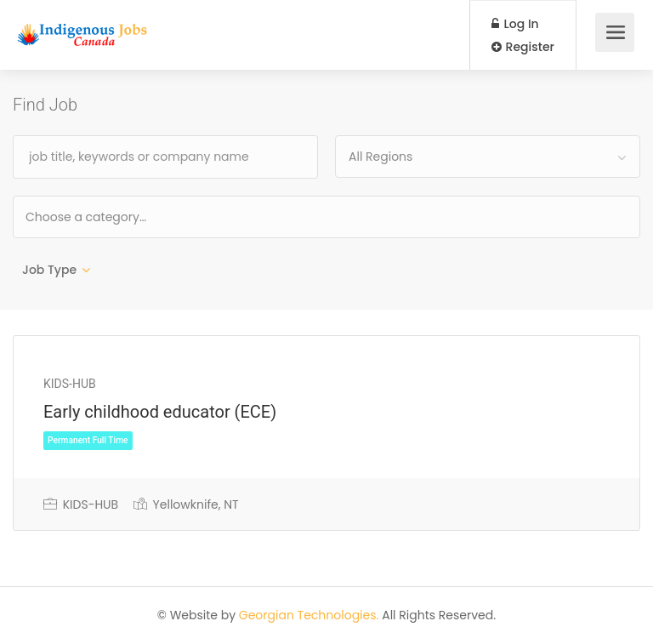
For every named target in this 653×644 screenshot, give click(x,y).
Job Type (49, 270)
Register (523, 47)
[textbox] (141, 217)
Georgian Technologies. (309, 615)
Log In (515, 24)
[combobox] (488, 157)
